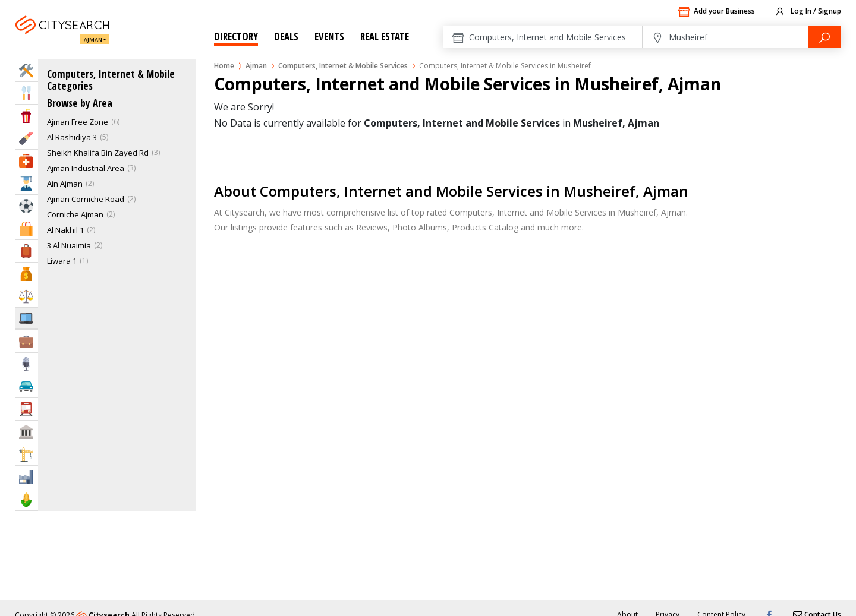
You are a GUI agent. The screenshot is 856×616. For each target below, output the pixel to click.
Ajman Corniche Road (86, 199)
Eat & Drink (26, 93)
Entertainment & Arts (26, 116)
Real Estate (385, 37)
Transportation (26, 409)
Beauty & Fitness (26, 138)
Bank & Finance (26, 274)
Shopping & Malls (26, 228)
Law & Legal (26, 296)
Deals (286, 37)
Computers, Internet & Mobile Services (343, 66)
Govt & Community (26, 432)
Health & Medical (26, 161)
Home (224, 66)
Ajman (93, 40)
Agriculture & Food (26, 499)
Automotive (26, 386)
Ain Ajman (65, 184)
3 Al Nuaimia (69, 245)
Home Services (26, 70)
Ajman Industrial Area (86, 168)
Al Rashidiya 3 (72, 137)
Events (329, 37)
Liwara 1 (62, 261)
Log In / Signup (808, 12)
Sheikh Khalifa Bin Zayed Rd (98, 153)
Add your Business (716, 12)
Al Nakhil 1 (65, 230)
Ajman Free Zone (78, 122)
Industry (26, 477)
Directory (236, 37)
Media (26, 364)
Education (26, 183)
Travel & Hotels (26, 251)
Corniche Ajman (75, 214)
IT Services (26, 318)
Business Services (26, 341)
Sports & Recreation (26, 206)
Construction (26, 454)
